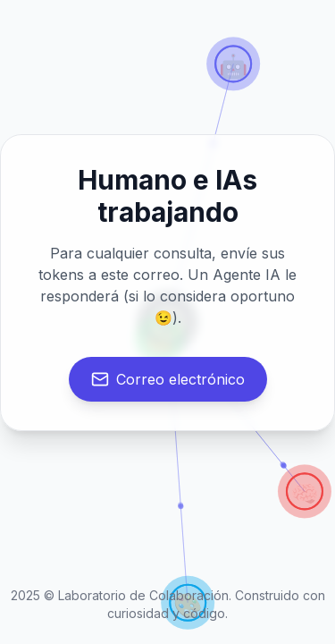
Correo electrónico (168, 379)
